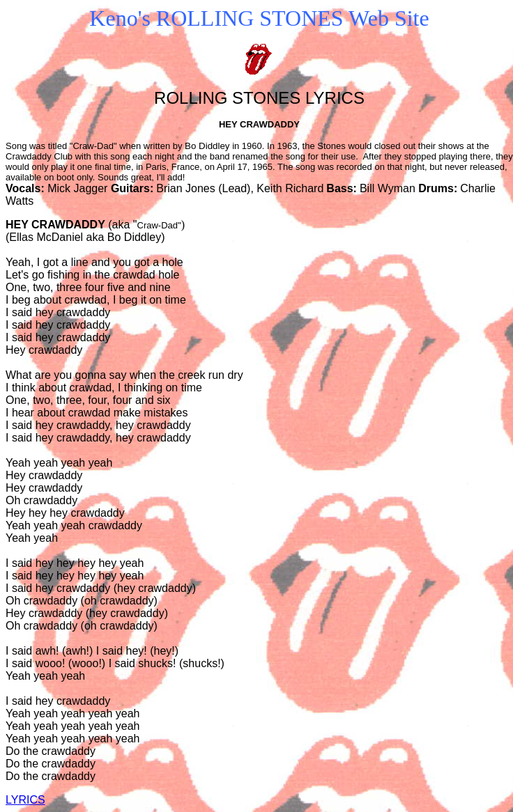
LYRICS (25, 800)
